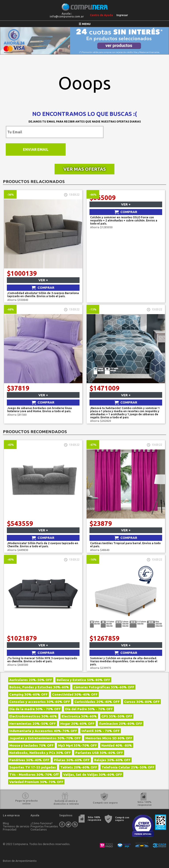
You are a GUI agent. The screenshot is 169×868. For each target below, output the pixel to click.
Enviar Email (36, 149)
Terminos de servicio (16, 826)
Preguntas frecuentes (44, 826)
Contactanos (39, 829)
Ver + (43, 280)
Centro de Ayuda (101, 15)
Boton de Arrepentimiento (20, 861)
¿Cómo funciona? (42, 823)
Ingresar (122, 15)
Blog (6, 823)
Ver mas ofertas (85, 169)
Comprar (46, 288)
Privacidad (10, 829)
